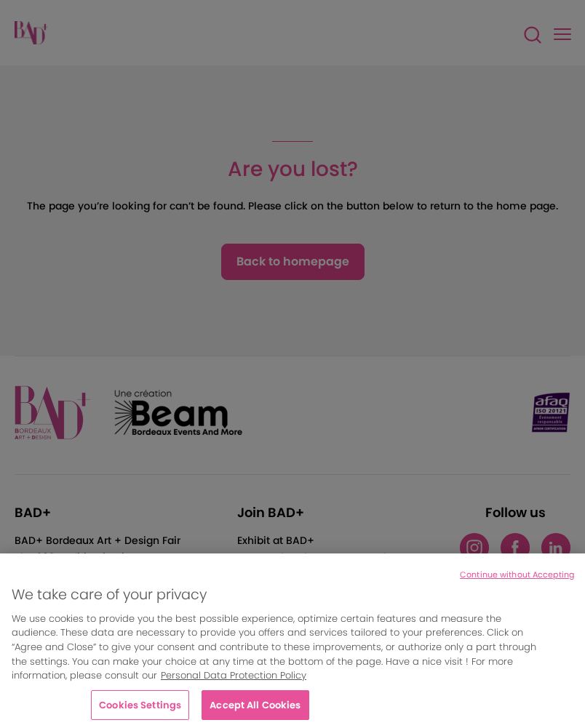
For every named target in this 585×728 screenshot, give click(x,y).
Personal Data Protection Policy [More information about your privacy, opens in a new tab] (234, 681)
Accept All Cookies (255, 710)
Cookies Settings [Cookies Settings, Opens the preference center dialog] (140, 710)
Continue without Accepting (517, 580)
